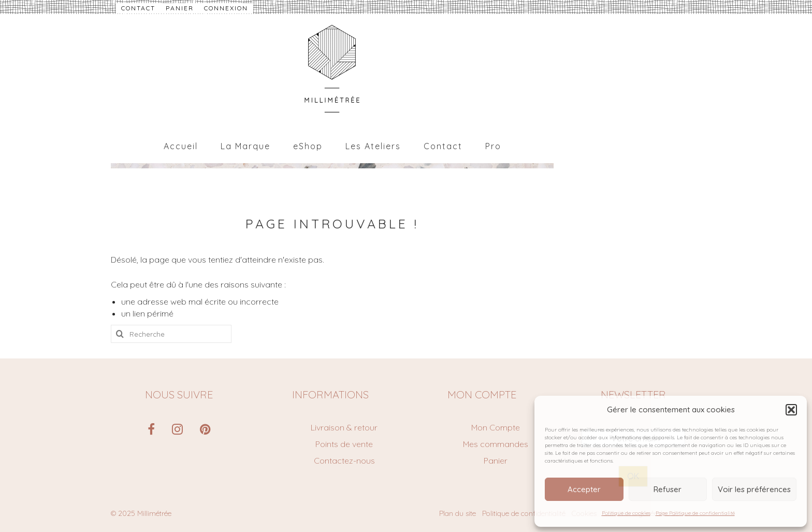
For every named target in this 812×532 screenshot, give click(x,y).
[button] (791, 410)
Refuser (668, 489)
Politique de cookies (626, 513)
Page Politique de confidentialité (695, 513)
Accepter (584, 489)
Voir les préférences (754, 489)
